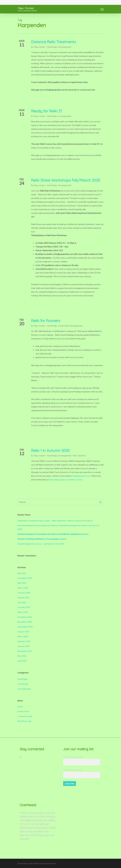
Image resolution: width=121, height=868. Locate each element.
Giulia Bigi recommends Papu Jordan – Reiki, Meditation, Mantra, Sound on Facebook (55, 521)
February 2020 (24, 641)
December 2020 (25, 617)
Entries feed (23, 711)
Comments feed (25, 716)
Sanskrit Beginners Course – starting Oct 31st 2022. (41, 544)
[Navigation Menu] (102, 9)
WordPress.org (24, 721)
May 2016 (22, 656)
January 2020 (23, 646)
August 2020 (23, 632)
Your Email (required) (82, 773)
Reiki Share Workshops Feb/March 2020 (66, 180)
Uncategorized (64, 47)
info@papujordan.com (82, 476)
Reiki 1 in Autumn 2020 (50, 451)
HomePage (52, 47)
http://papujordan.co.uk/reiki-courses (66, 480)
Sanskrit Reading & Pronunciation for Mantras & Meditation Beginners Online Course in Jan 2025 (58, 527)
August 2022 (23, 598)
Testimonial (63, 326)
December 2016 (25, 651)
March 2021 (23, 612)
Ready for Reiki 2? (47, 111)
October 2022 (24, 593)
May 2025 (22, 573)
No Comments (80, 456)
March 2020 (23, 636)
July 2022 (22, 602)
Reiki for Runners (46, 321)
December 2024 (25, 578)
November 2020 (25, 622)
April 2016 (22, 661)
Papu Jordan (39, 47)
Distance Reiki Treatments (54, 42)
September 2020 (25, 627)
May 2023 (22, 583)
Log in (20, 706)
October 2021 (24, 607)
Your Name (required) (82, 760)
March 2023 (23, 588)
